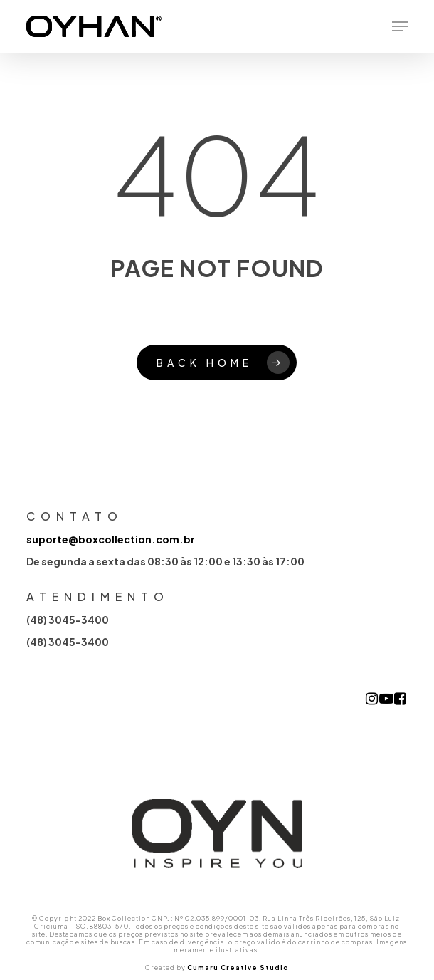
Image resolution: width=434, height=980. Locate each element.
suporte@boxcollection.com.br (111, 539)
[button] (400, 26)
